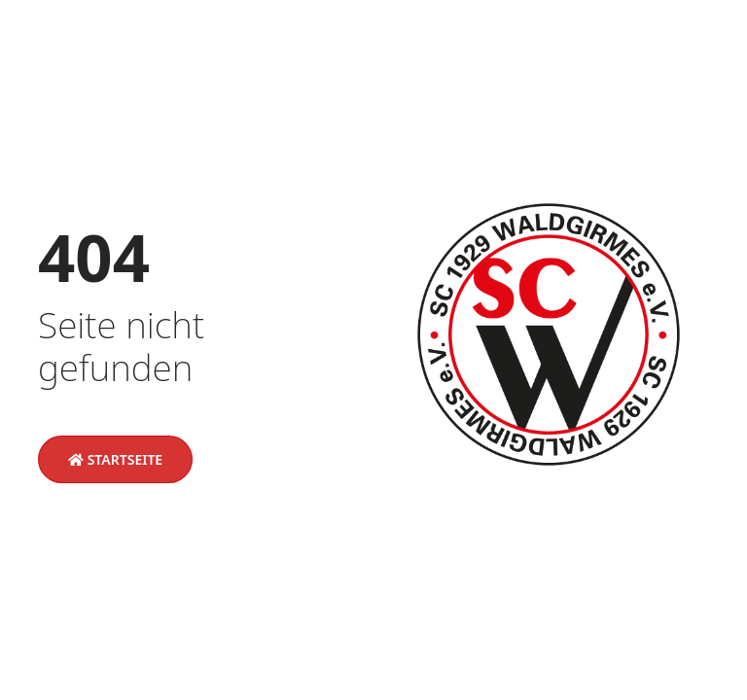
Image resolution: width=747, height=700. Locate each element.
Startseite (115, 459)
